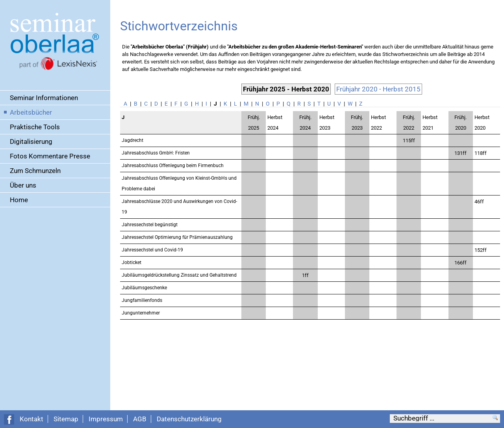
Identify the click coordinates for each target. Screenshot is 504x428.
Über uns (23, 185)
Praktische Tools (35, 127)
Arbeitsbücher (31, 112)
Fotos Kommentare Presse (50, 156)
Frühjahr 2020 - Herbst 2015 (378, 89)
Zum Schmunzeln (35, 171)
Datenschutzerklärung (189, 419)
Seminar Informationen (44, 98)
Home (19, 200)
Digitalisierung (31, 141)
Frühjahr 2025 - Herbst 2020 (286, 89)
